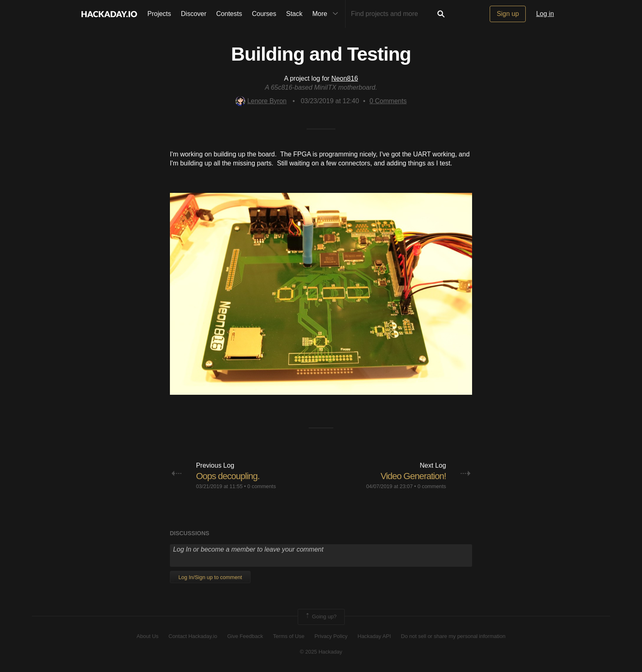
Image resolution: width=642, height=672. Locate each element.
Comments (388, 101)
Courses (264, 14)
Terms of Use (289, 636)
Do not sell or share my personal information (453, 636)
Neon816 (345, 78)
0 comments (262, 486)
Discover (194, 14)
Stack (294, 14)
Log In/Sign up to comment (210, 577)
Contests (229, 14)
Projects (159, 14)
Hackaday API (374, 636)
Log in (545, 14)
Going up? (321, 617)
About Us (148, 636)
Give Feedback (245, 636)
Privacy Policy (331, 636)
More (327, 14)
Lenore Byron (261, 101)
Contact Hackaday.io (193, 636)
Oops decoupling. (228, 476)
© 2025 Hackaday (321, 652)
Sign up (508, 14)
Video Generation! (413, 476)
